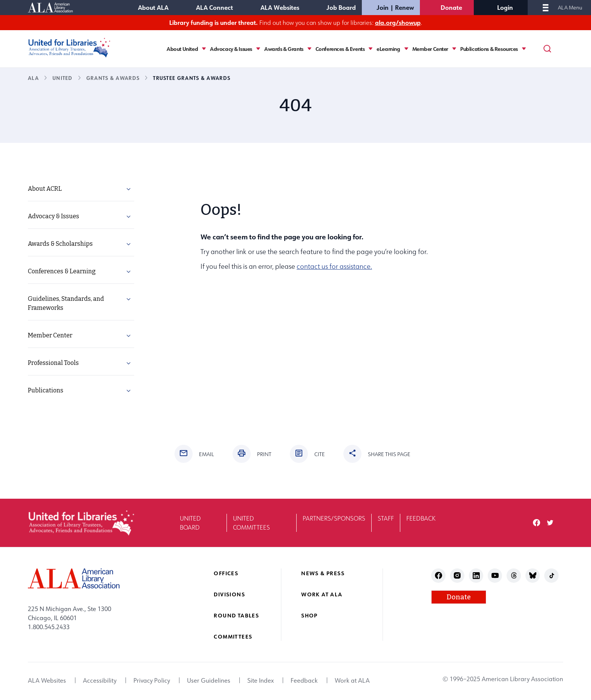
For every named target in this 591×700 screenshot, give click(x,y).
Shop (309, 615)
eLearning (388, 49)
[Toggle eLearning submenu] (406, 49)
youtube (495, 575)
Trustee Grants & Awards (192, 78)
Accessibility (100, 680)
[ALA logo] (74, 578)
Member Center (430, 49)
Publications (46, 390)
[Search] (547, 49)
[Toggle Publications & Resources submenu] (524, 49)
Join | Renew (395, 7)
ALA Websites (280, 7)
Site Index (260, 680)
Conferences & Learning (62, 271)
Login (505, 7)
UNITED (63, 78)
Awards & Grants (284, 49)
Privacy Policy (152, 680)
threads (514, 575)
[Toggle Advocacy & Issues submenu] (258, 49)
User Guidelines (209, 680)
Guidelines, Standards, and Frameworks (66, 303)
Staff (386, 518)
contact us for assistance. (334, 266)
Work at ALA (322, 594)
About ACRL (45, 189)
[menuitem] (81, 189)
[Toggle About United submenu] (204, 49)
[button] (129, 190)
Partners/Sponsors (334, 518)
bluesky (533, 575)
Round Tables (236, 615)
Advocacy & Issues (231, 49)
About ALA (153, 7)
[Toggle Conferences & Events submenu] (371, 49)
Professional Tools (53, 363)
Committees (233, 636)
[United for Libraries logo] (69, 48)
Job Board (341, 7)
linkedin (476, 575)
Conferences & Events (340, 49)
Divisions (229, 594)
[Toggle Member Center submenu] (454, 49)
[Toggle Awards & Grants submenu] (309, 49)
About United (182, 49)
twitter (550, 523)
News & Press (323, 573)
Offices (226, 573)
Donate (451, 7)
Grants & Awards (113, 78)
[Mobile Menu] (546, 8)
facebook (537, 523)
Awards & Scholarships (60, 244)
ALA (33, 78)
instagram (457, 575)
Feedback (421, 518)
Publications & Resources (489, 49)
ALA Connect (214, 7)
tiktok (552, 575)
